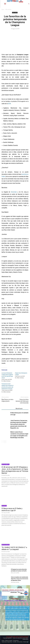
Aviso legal (9, 637)
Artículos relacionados (8, 409)
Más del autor (19, 409)
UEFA (9, 104)
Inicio (3, 9)
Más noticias (8, 9)
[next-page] (5, 442)
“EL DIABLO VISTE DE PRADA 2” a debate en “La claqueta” (14, 548)
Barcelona (4, 506)
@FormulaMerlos (6, 464)
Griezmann (14, 192)
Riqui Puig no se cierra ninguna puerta (7, 400)
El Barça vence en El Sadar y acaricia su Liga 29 (12, 509)
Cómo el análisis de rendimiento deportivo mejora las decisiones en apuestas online (20, 579)
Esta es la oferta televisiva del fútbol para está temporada (22, 401)
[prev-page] (3, 442)
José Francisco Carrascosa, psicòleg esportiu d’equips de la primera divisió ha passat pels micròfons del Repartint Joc (19, 424)
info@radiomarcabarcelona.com (16, 600)
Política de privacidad (18, 637)
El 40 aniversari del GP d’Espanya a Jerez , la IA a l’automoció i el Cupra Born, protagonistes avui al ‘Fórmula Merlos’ (15, 470)
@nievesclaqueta (6, 545)
